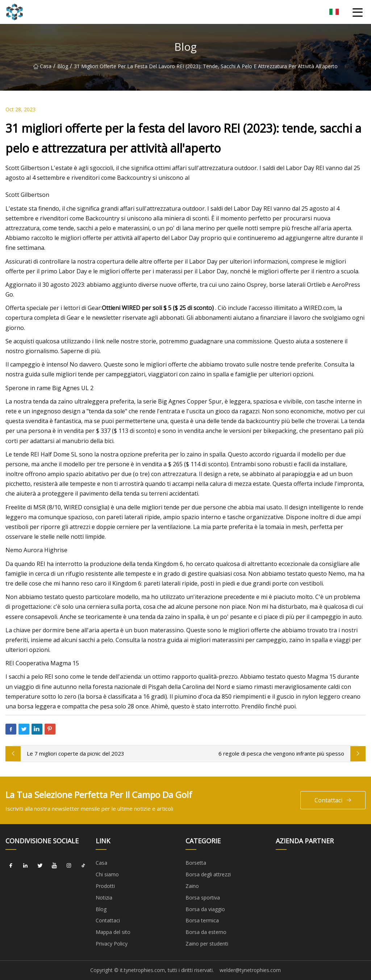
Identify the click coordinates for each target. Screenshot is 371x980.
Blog (63, 66)
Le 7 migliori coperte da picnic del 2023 (76, 753)
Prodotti (105, 886)
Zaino (192, 886)
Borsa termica (202, 920)
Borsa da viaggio (205, 909)
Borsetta (196, 863)
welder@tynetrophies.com (250, 970)
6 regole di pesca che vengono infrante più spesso (281, 753)
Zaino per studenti (207, 944)
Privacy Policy (112, 944)
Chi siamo (107, 874)
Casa (42, 66)
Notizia (104, 898)
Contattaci (333, 800)
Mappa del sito (113, 932)
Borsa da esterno (206, 932)
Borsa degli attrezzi (208, 874)
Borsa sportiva (203, 898)
